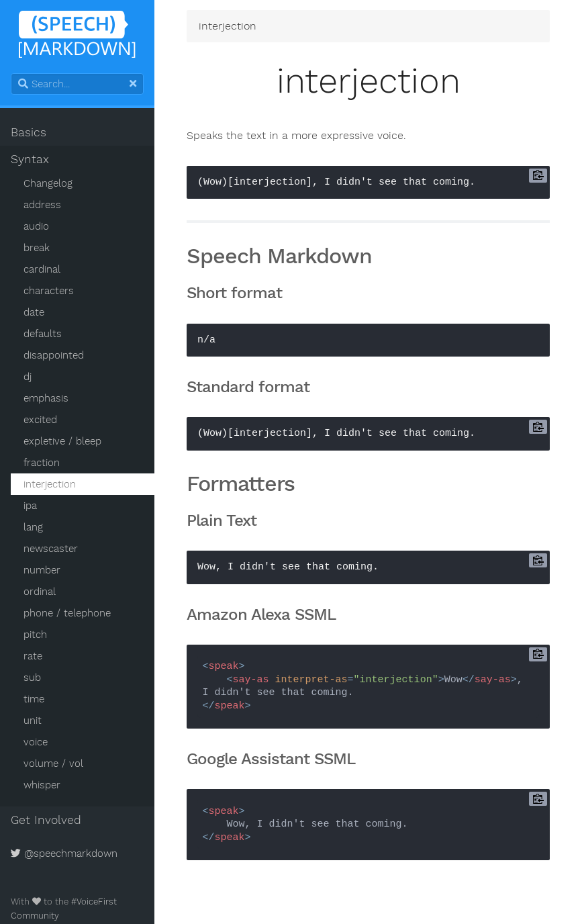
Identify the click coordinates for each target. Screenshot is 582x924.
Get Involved (46, 820)
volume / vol (53, 764)
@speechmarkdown (64, 853)
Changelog (48, 183)
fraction (42, 463)
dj (28, 377)
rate (33, 656)
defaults (43, 334)
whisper (42, 785)
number (42, 570)
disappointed (54, 355)
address (42, 205)
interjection (50, 484)
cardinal (42, 269)
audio (36, 226)
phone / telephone (67, 613)
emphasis (46, 398)
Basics (29, 132)
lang (33, 527)
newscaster (51, 549)
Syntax (30, 159)
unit (33, 721)
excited (40, 420)
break (37, 248)
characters (49, 291)
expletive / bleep (62, 441)
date (34, 312)
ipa (30, 506)
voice (36, 742)
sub (32, 678)
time (34, 699)
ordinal (40, 592)
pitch (35, 635)
